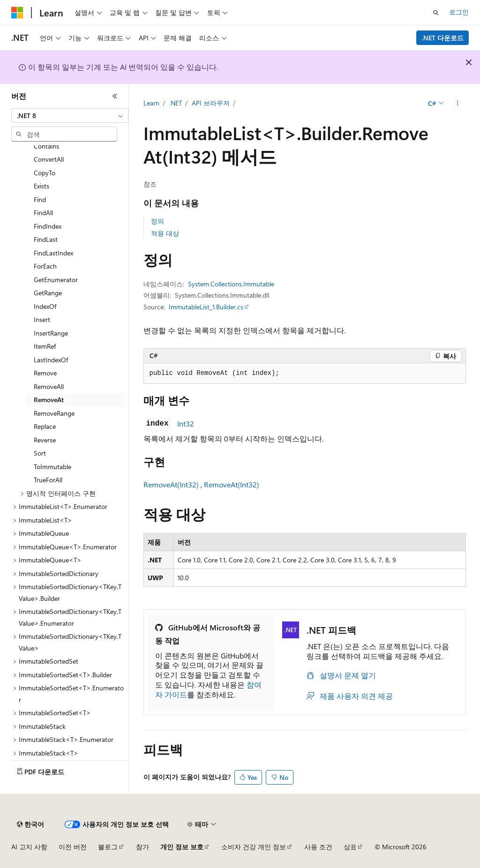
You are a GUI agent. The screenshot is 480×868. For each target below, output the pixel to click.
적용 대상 (165, 233)
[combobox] (70, 116)
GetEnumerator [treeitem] (56, 280)
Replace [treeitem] (45, 426)
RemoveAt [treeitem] (49, 400)
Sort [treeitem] (40, 453)
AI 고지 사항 (29, 847)
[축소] (115, 96)
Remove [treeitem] (45, 373)
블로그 (108, 847)
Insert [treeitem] (42, 319)
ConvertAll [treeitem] (49, 159)
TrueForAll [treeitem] (48, 480)
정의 (157, 221)
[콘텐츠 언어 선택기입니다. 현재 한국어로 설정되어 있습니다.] (30, 824)
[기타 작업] (457, 104)
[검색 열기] (436, 13)
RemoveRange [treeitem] (54, 413)
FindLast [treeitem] (46, 239)
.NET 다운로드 (443, 38)
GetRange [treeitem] (48, 293)
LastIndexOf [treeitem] (51, 360)
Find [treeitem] (40, 199)
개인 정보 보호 (182, 847)
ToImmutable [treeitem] (52, 467)
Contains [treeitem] (46, 146)
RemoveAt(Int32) (171, 484)
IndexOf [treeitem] (45, 306)
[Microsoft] (17, 13)
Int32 (186, 423)
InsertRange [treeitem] (51, 333)
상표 (350, 847)
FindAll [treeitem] (43, 213)
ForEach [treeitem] (45, 266)
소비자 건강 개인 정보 (254, 847)
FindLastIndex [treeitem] (53, 253)
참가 (142, 847)
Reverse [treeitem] (45, 440)
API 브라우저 (211, 103)
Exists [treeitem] (41, 186)
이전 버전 (73, 847)
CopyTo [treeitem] (45, 173)
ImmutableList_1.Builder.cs (206, 307)
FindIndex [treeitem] (48, 226)
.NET (176, 103)
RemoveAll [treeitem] (49, 386)
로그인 (459, 12)
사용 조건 (318, 847)
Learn (151, 103)
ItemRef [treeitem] (45, 346)
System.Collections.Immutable (231, 284)
